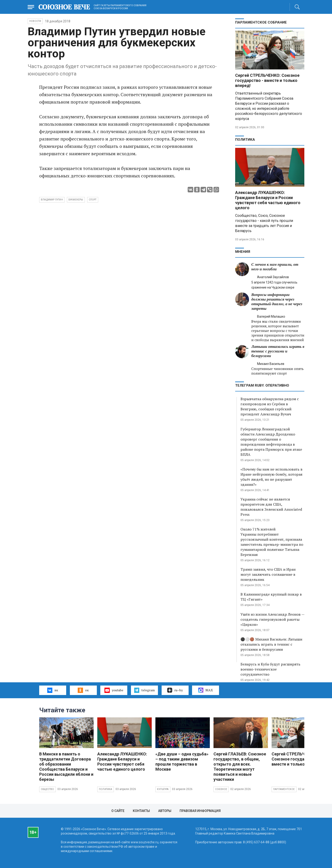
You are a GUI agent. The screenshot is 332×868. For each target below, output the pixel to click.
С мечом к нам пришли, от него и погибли (275, 267)
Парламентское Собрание (261, 22)
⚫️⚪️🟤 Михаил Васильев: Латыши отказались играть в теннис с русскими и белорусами (271, 644)
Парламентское (284, 789)
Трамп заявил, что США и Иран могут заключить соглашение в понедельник (268, 574)
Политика (245, 140)
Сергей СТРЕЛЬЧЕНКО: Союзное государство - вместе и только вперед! (267, 80)
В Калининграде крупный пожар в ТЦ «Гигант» (271, 597)
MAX (206, 690)
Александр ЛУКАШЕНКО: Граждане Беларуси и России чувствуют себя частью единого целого (268, 200)
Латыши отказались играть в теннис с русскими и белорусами (278, 351)
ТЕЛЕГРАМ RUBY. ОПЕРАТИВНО (262, 385)
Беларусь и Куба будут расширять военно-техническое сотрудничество (270, 669)
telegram (144, 690)
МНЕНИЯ (243, 252)
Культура (163, 789)
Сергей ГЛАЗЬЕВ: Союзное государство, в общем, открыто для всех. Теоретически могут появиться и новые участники (240, 767)
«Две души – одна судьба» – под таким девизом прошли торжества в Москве (182, 762)
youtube (114, 690)
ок (83, 690)
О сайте (118, 811)
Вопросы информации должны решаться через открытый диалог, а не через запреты (277, 302)
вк (53, 690)
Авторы (165, 811)
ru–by (175, 690)
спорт (93, 200)
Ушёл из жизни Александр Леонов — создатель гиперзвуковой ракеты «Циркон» (272, 619)
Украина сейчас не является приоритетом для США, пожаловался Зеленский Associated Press (271, 507)
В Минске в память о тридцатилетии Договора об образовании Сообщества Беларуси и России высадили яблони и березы (66, 767)
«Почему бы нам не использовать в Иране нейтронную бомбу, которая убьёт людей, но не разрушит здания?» (271, 477)
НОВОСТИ (35, 21)
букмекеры (76, 200)
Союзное (221, 789)
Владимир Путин (52, 200)
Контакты (141, 811)
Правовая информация (200, 811)
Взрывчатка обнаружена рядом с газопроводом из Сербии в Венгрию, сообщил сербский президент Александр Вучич (270, 406)
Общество (47, 789)
